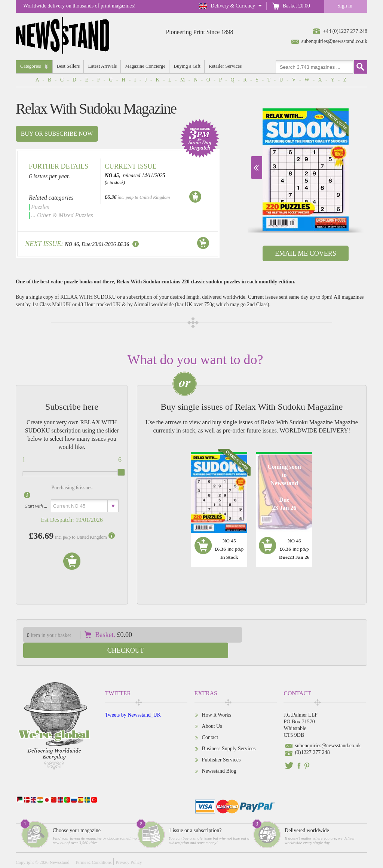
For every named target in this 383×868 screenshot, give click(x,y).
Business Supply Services (229, 733)
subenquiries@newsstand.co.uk (334, 41)
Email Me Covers (305, 253)
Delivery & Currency (233, 6)
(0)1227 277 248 (312, 737)
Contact (210, 722)
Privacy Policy (129, 847)
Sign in (345, 6)
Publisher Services (221, 744)
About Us (212, 710)
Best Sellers (69, 66)
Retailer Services (227, 66)
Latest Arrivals (103, 66)
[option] (306, 170)
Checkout (310, 635)
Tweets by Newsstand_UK (133, 699)
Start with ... (36, 506)
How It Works (217, 699)
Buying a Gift (189, 66)
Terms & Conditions (93, 847)
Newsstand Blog (219, 755)
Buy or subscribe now (57, 134)
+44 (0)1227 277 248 (345, 31)
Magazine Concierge (146, 66)
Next (257, 167)
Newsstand (60, 847)
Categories (31, 66)
